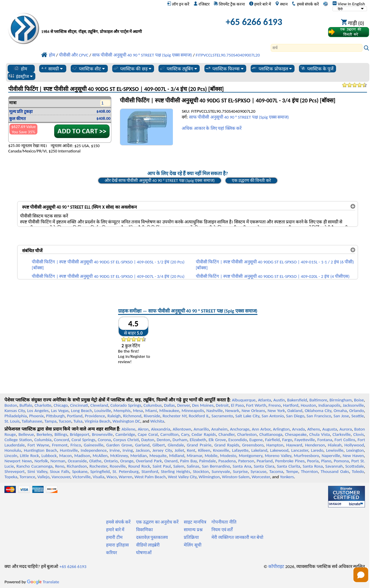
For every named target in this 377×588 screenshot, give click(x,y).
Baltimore (318, 400)
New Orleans (253, 411)
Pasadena (227, 461)
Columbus (153, 405)
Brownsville (102, 434)
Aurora (345, 429)
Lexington (355, 450)
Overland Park (149, 461)
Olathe (95, 461)
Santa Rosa (313, 466)
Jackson (143, 450)
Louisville (103, 411)
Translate (43, 582)
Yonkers (287, 477)
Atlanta (264, 400)
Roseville (118, 466)
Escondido (238, 440)
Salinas (193, 466)
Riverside (152, 416)
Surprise (240, 471)
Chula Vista (320, 434)
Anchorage (240, 429)
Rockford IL (199, 416)
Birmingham (341, 400)
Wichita (157, 421)
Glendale (176, 445)
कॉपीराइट (276, 567)
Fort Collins (345, 440)
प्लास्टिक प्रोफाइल (271, 69)
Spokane (80, 471)
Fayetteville (305, 440)
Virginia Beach (97, 421)
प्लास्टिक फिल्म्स (224, 69)
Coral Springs (83, 440)
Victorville (82, 477)
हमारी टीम (114, 537)
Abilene (129, 429)
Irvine (115, 450)
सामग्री (52, 69)
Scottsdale (354, 466)
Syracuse (259, 471)
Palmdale (207, 461)
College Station (18, 440)
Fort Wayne (38, 445)
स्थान (281, 4)
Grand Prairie (199, 445)
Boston (11, 405)
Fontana (325, 440)
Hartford (291, 405)
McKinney (119, 456)
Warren (125, 477)
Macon (66, 456)
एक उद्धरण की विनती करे (251, 180)
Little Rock (29, 456)
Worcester (261, 477)
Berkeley (44, 434)
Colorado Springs (126, 405)
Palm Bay (188, 461)
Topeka (11, 477)
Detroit (222, 405)
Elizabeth (198, 440)
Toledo (358, 471)
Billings (61, 434)
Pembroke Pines (290, 461)
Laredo (317, 450)
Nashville (215, 411)
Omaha (340, 411)
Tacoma (276, 471)
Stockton (201, 471)
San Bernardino (216, 466)
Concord (61, 440)
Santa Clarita (288, 466)
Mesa (138, 411)
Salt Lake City (247, 416)
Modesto (228, 456)
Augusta (330, 429)
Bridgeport (80, 434)
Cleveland (99, 405)
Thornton (309, 471)
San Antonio (273, 416)
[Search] (317, 48)
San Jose (341, 416)
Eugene (256, 440)
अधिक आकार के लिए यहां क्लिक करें (212, 128)
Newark (232, 411)
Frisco (76, 445)
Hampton (275, 445)
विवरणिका (144, 530)
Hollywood (354, 445)
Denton (163, 440)
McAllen (100, 456)
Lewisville (335, 450)
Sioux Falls (60, 471)
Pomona (341, 461)
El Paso (237, 405)
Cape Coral (148, 434)
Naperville (331, 456)
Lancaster (300, 450)
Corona (104, 440)
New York (276, 411)
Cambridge (125, 434)
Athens (314, 429)
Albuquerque (244, 400)
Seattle (358, 416)
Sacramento (222, 416)
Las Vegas (60, 411)
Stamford (150, 471)
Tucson (65, 421)
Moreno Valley (278, 456)
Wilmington (209, 477)
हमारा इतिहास (117, 545)
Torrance (27, 477)
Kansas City (15, 411)
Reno (60, 466)
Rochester (98, 466)
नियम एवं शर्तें (222, 530)
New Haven (353, 456)
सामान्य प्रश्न (193, 530)
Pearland (264, 461)
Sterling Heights (175, 471)
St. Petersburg (125, 471)
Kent (191, 450)
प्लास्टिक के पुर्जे (317, 69)
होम (20, 69)
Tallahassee (32, 421)
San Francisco (319, 416)
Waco (112, 477)
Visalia (99, 477)
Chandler (226, 434)
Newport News (18, 461)
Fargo (287, 440)
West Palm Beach (150, 477)
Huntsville (69, 450)
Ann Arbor (261, 429)
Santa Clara (264, 466)
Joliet (179, 450)
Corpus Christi (126, 440)
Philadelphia (16, 416)
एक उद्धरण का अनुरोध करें (157, 522)
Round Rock (139, 466)
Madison (82, 456)
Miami (151, 411)
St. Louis (12, 421)
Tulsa (78, 421)
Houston (308, 405)
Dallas (170, 405)
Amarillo (201, 429)
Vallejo (43, 477)
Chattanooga (271, 434)
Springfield (100, 471)
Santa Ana (242, 466)
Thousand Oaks (335, 471)
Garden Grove (119, 445)
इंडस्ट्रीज (20, 76)
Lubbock (49, 456)
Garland (142, 445)
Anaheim (219, 429)
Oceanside (77, 461)
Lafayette (240, 450)
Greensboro (253, 445)
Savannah (334, 466)
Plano (326, 461)
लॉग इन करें (178, 4)
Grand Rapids (227, 445)
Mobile (211, 456)
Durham (180, 440)
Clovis (359, 434)
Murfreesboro (307, 456)
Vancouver (61, 477)
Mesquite (158, 456)
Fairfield (272, 440)
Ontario (111, 461)
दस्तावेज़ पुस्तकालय (152, 537)
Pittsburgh (55, 416)
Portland (75, 416)
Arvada (299, 429)
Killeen (204, 450)
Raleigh (114, 416)
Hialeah (335, 445)
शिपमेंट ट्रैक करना (229, 4)
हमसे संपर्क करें (305, 4)
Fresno (275, 405)
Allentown (182, 429)
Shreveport (14, 471)
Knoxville (221, 450)
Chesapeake (296, 434)
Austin (279, 400)
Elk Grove (217, 440)
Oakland (295, 411)
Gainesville (94, 445)
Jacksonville (353, 405)
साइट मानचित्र (195, 522)
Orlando (357, 411)
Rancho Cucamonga (35, 466)
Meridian (139, 456)
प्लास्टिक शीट (88, 69)
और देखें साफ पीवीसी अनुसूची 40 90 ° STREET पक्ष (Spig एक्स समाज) (160, 180)
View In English (349, 4)
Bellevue (26, 434)
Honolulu (13, 450)
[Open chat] (361, 575)
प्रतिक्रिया (191, 537)
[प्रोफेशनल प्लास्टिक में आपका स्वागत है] (110, 23)
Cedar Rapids (204, 434)
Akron (143, 429)
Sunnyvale (221, 471)
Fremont (60, 445)
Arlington (281, 429)
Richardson (77, 466)
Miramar (194, 456)
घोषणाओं (144, 553)
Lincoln (11, 456)
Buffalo (26, 405)
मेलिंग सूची (192, 545)
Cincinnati (79, 405)
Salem (179, 466)
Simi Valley (37, 471)
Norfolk (41, 461)
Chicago (61, 405)
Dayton (148, 440)
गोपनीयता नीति (224, 522)
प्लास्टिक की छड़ (132, 69)
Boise (359, 400)
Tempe (292, 471)
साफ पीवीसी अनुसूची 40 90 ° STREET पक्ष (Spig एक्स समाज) (239, 117)
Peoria (313, 461)
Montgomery (251, 456)
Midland (177, 456)
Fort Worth (256, 405)
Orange (127, 461)
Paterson (246, 461)
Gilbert (158, 445)
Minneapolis (193, 411)
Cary (185, 434)
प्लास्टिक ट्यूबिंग (178, 69)
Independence (94, 450)
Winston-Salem (236, 477)
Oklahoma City (318, 411)
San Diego (295, 416)
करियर (111, 553)
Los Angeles (38, 411)
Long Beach (81, 411)
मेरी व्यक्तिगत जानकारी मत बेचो (237, 537)
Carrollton (170, 434)
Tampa (51, 421)
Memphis (122, 411)
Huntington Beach (40, 450)
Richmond (132, 416)
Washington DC (126, 421)
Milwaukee (169, 411)
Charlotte (43, 405)
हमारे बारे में (260, 4)
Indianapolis (329, 405)
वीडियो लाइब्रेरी (148, 545)
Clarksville (342, 434)
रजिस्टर (202, 4)
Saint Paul (162, 466)
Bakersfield (297, 400)
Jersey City (162, 450)
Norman (58, 461)
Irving (128, 450)
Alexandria (161, 429)
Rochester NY (175, 416)
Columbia (43, 440)
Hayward (294, 445)
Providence (95, 416)
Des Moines (203, 405)
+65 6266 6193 (254, 22)
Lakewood (279, 450)
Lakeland (259, 450)
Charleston (247, 434)
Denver (183, 405)
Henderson (315, 445)
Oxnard (171, 461)
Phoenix (36, 416)
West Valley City (182, 477)
